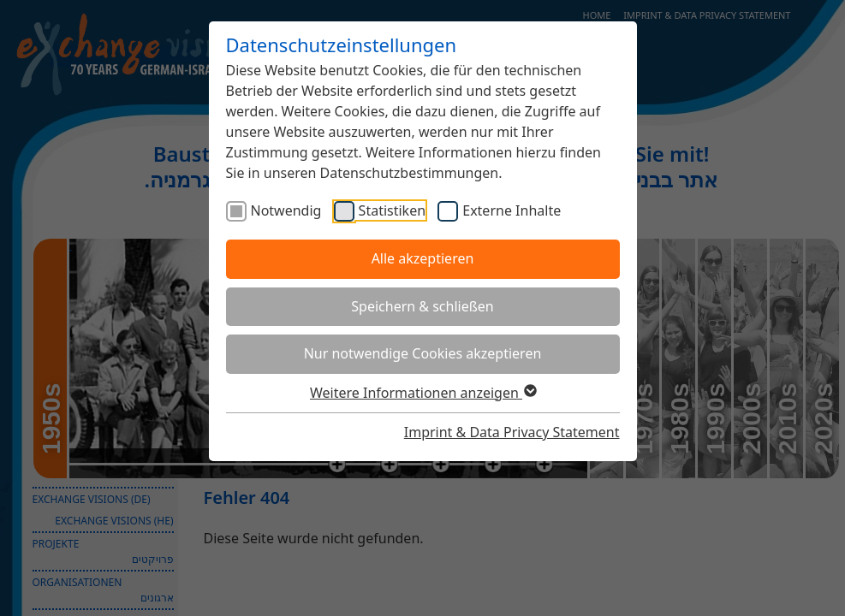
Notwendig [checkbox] (286, 210)
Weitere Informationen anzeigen (422, 393)
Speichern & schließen (422, 306)
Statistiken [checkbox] (392, 210)
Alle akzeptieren (423, 258)
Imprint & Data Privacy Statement (512, 432)
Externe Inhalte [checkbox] (512, 210)
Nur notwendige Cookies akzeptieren (423, 353)
